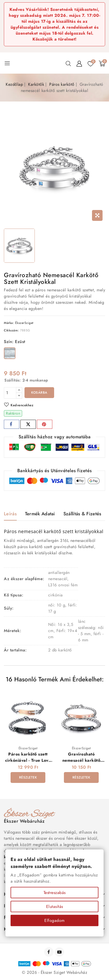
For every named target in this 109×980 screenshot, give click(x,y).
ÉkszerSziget (24, 323)
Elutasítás (55, 907)
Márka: (9, 323)
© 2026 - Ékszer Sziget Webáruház (54, 972)
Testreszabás (55, 893)
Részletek (28, 777)
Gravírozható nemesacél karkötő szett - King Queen (81, 760)
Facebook (49, 952)
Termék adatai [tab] (40, 514)
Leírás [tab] (10, 514)
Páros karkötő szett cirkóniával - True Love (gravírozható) (28, 760)
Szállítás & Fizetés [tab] (82, 514)
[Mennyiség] (10, 393)
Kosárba (39, 392)
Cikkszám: (11, 330)
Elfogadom (54, 920)
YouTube (60, 952)
